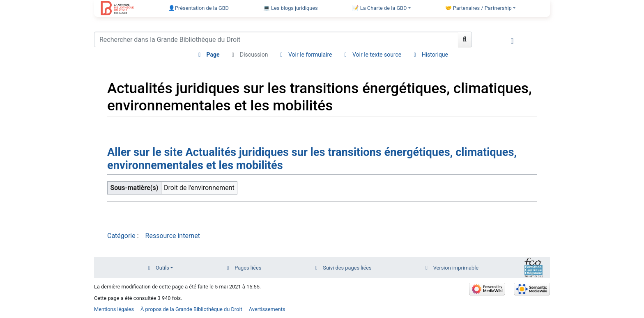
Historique (435, 55)
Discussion (254, 55)
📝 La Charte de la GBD (380, 8)
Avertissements (267, 309)
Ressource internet (173, 236)
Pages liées (248, 268)
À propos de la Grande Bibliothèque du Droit (191, 309)
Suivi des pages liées (347, 268)
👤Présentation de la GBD (199, 8)
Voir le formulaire (310, 55)
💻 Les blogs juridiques (291, 8)
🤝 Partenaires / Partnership (478, 8)
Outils (162, 268)
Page (213, 55)
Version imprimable (456, 268)
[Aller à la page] (465, 39)
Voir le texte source (377, 55)
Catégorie (121, 236)
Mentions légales (114, 309)
